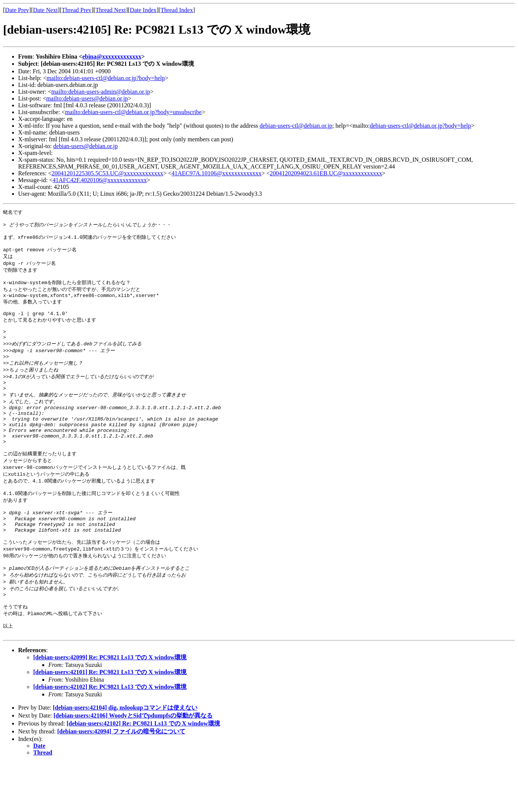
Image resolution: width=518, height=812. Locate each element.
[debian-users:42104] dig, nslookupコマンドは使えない (125, 757)
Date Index (143, 10)
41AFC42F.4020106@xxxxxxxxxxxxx (99, 180)
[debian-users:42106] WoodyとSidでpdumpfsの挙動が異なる (133, 765)
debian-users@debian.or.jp (86, 146)
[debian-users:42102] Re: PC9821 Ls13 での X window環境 (110, 737)
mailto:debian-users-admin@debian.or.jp (101, 92)
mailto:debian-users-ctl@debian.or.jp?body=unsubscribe (133, 112)
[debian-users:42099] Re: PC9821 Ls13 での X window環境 (110, 707)
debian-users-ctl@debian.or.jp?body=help (420, 126)
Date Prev (17, 10)
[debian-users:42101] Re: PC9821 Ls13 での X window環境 (110, 722)
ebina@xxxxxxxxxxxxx (112, 56)
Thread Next (111, 10)
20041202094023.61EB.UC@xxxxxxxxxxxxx (326, 173)
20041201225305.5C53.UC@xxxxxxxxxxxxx (108, 173)
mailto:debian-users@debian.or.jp (87, 98)
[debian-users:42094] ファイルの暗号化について (121, 781)
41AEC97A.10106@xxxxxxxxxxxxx (216, 173)
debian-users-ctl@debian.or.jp (296, 126)
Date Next (45, 10)
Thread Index (177, 10)
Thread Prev (76, 10)
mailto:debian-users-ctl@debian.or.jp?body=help (106, 78)
